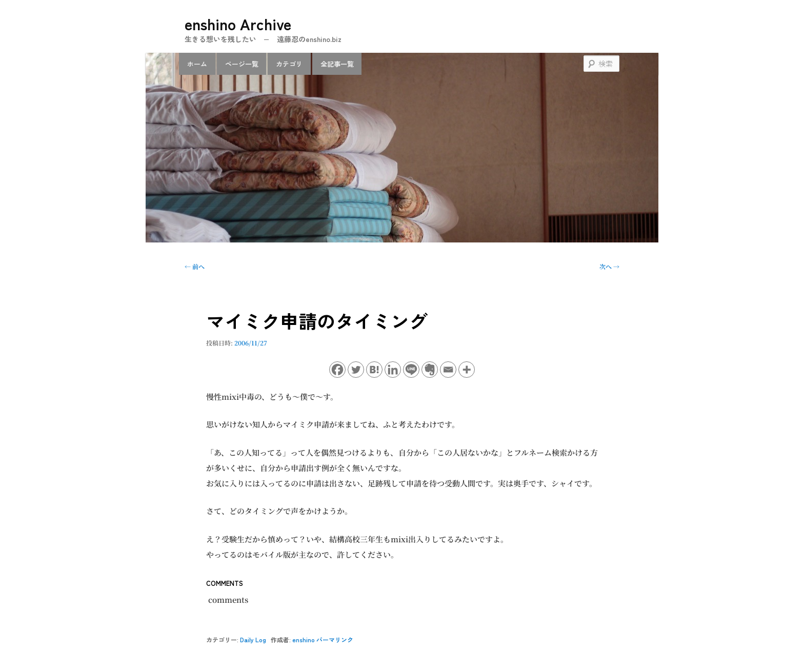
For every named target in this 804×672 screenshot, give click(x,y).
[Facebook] (337, 370)
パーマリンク (335, 639)
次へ (609, 266)
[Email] (448, 370)
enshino (304, 639)
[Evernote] (430, 370)
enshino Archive (238, 24)
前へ (195, 266)
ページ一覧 (242, 64)
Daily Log (253, 639)
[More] (467, 370)
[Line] (411, 370)
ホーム (197, 64)
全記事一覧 (337, 64)
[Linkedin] (393, 370)
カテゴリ (289, 64)
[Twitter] (356, 370)
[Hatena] (374, 370)
